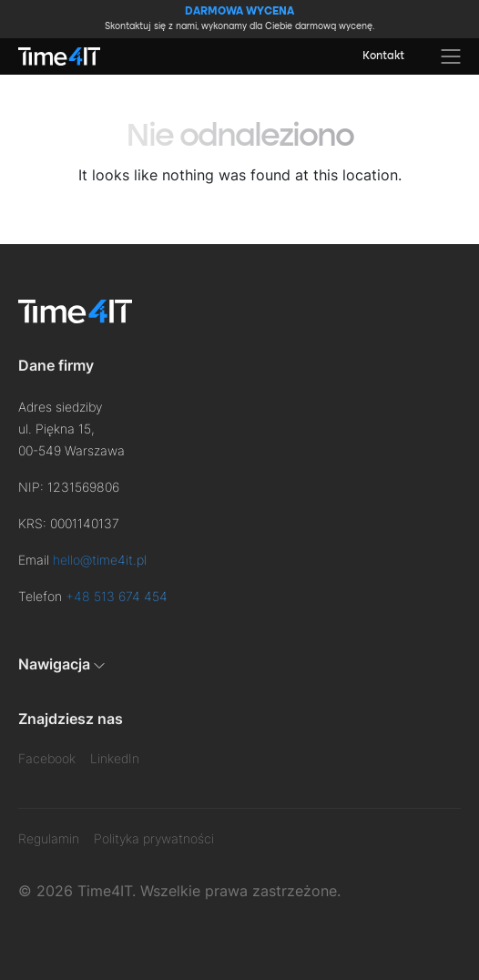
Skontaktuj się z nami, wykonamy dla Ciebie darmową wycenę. (239, 18)
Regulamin (49, 838)
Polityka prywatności (154, 838)
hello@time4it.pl (100, 560)
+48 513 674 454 (117, 596)
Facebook (47, 758)
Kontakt (383, 56)
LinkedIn (115, 758)
